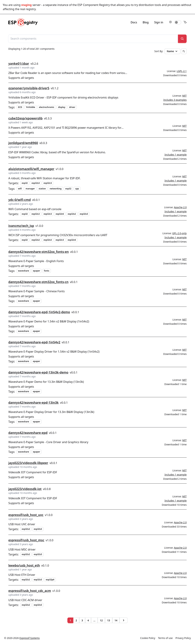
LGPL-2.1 (182, 71)
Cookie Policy (148, 638)
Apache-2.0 (180, 207)
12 (101, 620)
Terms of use (165, 638)
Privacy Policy (183, 638)
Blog (146, 22)
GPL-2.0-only (179, 233)
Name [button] (172, 51)
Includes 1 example (176, 155)
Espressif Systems (30, 638)
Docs (134, 22)
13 (109, 620)
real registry (28, 9)
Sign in (159, 22)
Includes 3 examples (175, 100)
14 (116, 620)
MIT (184, 96)
